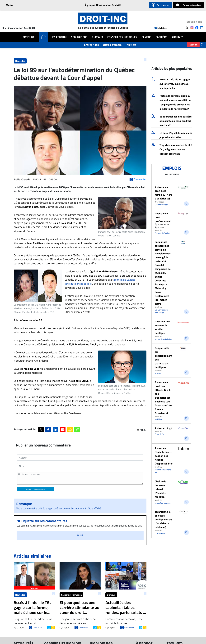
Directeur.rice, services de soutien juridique (163, 327)
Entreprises (91, 45)
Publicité (116, 5)
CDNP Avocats (161, 533)
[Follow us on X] (187, 27)
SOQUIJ (158, 373)
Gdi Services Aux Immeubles (162, 311)
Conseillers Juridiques (122, 37)
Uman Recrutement (163, 503)
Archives (178, 37)
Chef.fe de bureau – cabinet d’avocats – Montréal (161, 489)
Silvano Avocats (161, 205)
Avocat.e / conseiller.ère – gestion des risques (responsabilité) (164, 456)
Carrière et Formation (71, 595)
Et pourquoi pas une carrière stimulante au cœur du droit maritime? (176, 121)
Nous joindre (103, 5)
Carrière (161, 37)
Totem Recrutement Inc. (163, 471)
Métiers (132, 45)
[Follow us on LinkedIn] (202, 27)
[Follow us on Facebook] (197, 27)
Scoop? (193, 45)
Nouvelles (20, 61)
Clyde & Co (159, 434)
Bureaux (97, 37)
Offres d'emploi (113, 45)
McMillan (159, 419)
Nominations (79, 37)
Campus (146, 37)
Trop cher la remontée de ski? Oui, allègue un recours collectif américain (176, 149)
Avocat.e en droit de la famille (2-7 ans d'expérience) (164, 193)
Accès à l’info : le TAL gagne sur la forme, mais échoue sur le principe (175, 84)
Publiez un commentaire (35, 489)
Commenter (37, 627)
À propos (90, 5)
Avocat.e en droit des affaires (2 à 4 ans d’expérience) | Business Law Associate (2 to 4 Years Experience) (163, 398)
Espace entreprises (188, 5)
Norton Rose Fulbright (164, 339)
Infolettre (161, 28)
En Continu (59, 37)
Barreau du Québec (162, 233)
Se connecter (160, 5)
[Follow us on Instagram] (192, 27)
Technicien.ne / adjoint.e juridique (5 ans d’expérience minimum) (164, 519)
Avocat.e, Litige (163, 428)
